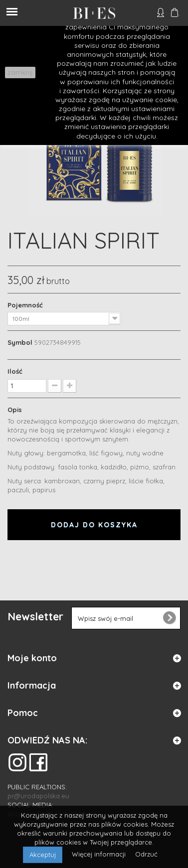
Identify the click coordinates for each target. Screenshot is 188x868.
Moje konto (32, 658)
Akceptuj (43, 855)
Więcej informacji (100, 854)
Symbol (20, 342)
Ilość (15, 371)
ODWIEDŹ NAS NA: (47, 740)
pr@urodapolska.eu (38, 796)
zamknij (20, 72)
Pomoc (23, 713)
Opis (15, 410)
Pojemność (26, 305)
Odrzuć (146, 854)
